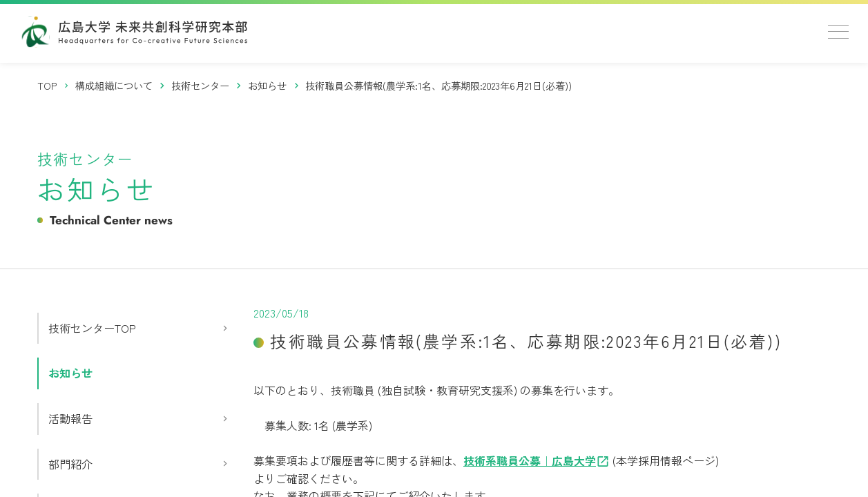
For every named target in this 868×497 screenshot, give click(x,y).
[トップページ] (48, 86)
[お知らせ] (268, 86)
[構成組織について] (114, 86)
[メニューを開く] (838, 32)
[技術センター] (201, 86)
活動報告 (70, 418)
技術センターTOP (92, 328)
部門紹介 (70, 464)
